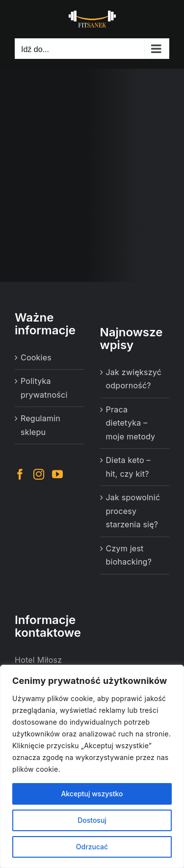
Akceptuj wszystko (92, 794)
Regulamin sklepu (40, 425)
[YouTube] (57, 474)
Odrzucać (92, 847)
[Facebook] (20, 474)
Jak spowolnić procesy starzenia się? (133, 511)
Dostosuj (92, 820)
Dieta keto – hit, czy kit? (128, 467)
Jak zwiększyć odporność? (134, 379)
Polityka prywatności (44, 388)
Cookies (36, 357)
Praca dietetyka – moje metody (131, 423)
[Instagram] (39, 474)
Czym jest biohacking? (129, 555)
